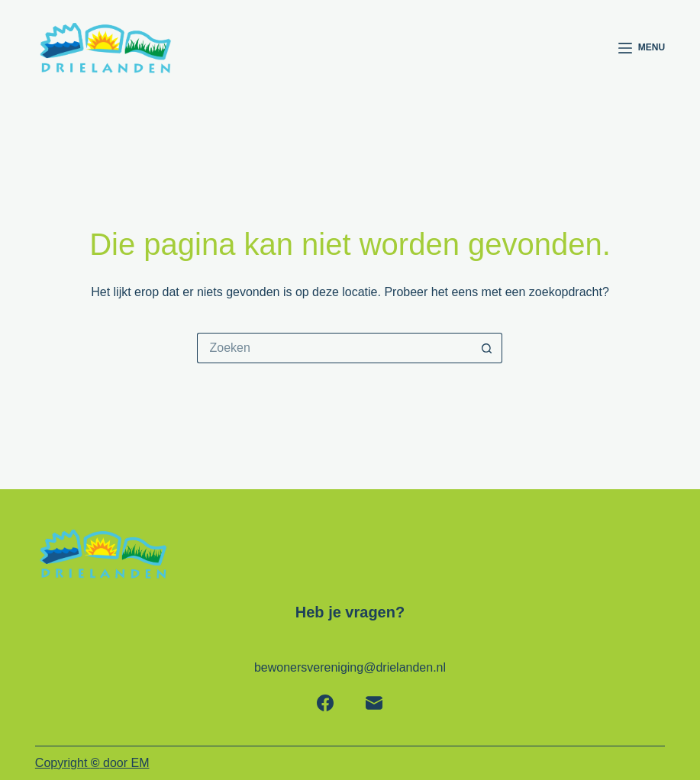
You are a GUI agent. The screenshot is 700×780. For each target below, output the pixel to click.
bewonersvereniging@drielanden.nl (350, 667)
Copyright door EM (92, 763)
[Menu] (642, 48)
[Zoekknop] (487, 348)
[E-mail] (374, 703)
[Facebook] (325, 703)
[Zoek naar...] (334, 348)
